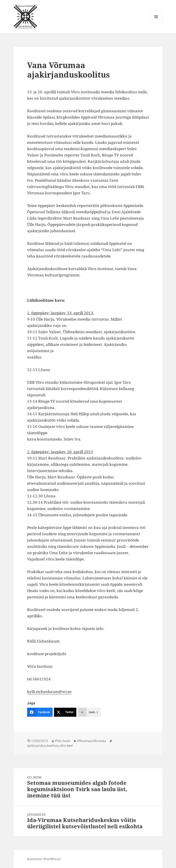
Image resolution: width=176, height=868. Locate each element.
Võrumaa (99, 741)
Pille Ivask (63, 741)
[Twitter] (65, 712)
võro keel (66, 745)
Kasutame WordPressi (44, 859)
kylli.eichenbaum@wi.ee (49, 692)
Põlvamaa (84, 741)
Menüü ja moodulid (156, 23)
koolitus (53, 745)
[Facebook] (40, 712)
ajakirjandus (36, 745)
